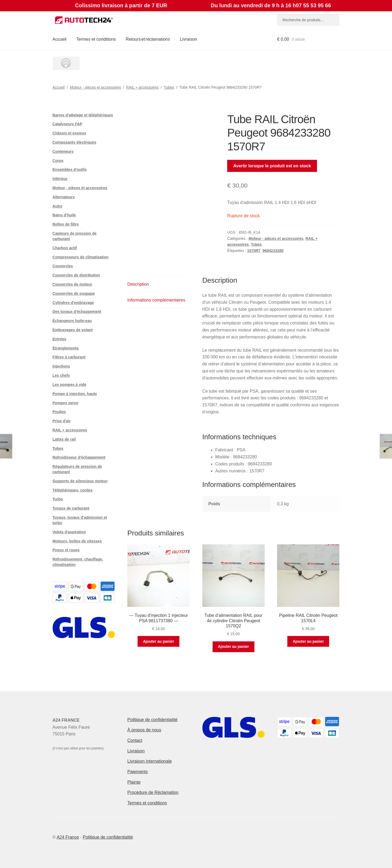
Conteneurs (63, 151)
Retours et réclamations (148, 39)
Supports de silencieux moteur (80, 481)
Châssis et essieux (69, 133)
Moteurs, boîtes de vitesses (77, 541)
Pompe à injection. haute (75, 394)
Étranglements (66, 348)
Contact (135, 740)
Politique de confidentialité (152, 720)
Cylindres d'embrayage (73, 303)
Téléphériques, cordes (73, 490)
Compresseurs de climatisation (81, 257)
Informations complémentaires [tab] (156, 300)
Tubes (169, 87)
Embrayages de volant (73, 330)
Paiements (138, 772)
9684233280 (273, 251)
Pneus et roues (66, 550)
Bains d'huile (64, 215)
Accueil (60, 39)
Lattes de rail (64, 439)
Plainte (134, 782)
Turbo (58, 499)
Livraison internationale (150, 761)
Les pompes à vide (69, 385)
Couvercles (63, 266)
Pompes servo (66, 403)
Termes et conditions (96, 39)
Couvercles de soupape (74, 293)
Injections (61, 366)
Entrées (59, 339)
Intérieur (60, 179)
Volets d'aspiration (69, 532)
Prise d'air (62, 421)
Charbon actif (65, 248)
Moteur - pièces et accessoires (96, 87)
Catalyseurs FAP (68, 124)
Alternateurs (64, 197)
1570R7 (254, 251)
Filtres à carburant (69, 357)
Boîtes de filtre (66, 224)
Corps (58, 161)
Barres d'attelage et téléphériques (83, 115)
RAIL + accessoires (142, 87)
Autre (58, 206)
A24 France (68, 837)
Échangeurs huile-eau (72, 321)
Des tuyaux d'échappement (77, 312)
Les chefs (61, 375)
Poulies (59, 412)
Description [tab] (138, 284)
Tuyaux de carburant (71, 508)
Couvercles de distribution (76, 275)
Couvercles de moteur (72, 284)
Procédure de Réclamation (153, 792)
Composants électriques (75, 142)
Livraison (189, 39)
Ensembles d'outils (70, 170)
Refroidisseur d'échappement (79, 457)
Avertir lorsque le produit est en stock (272, 166)
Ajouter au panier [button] (158, 641)
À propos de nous (144, 730)
